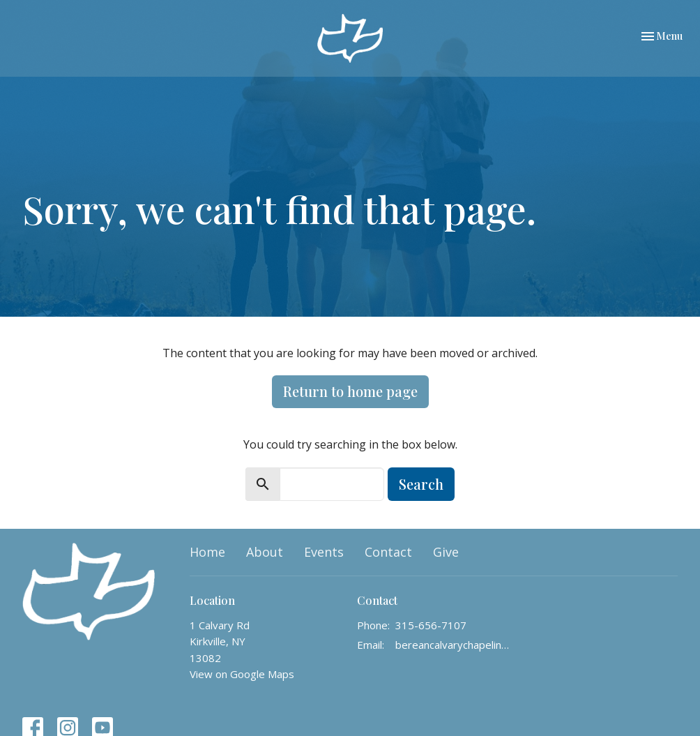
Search (421, 484)
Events (324, 552)
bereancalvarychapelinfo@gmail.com (453, 645)
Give (446, 552)
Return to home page (350, 391)
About (265, 552)
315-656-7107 (431, 625)
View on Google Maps (242, 674)
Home (207, 552)
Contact (388, 552)
